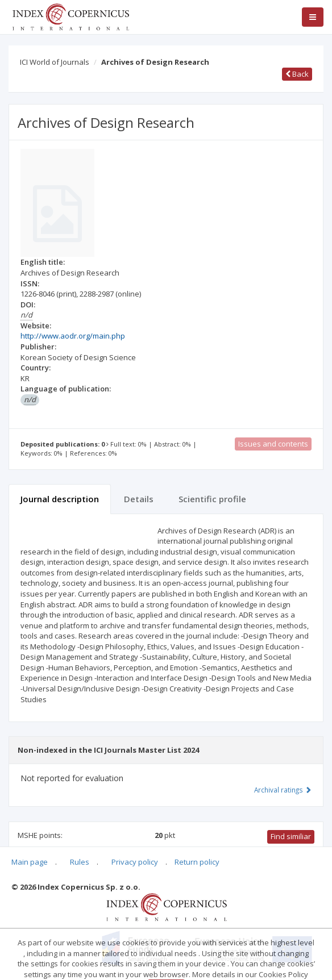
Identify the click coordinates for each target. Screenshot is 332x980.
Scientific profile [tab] (212, 499)
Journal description (60, 499)
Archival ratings (283, 790)
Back (297, 74)
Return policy (197, 862)
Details (139, 499)
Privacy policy (135, 862)
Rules (80, 862)
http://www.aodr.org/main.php (73, 336)
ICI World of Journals (55, 62)
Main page (30, 862)
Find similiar (291, 836)
